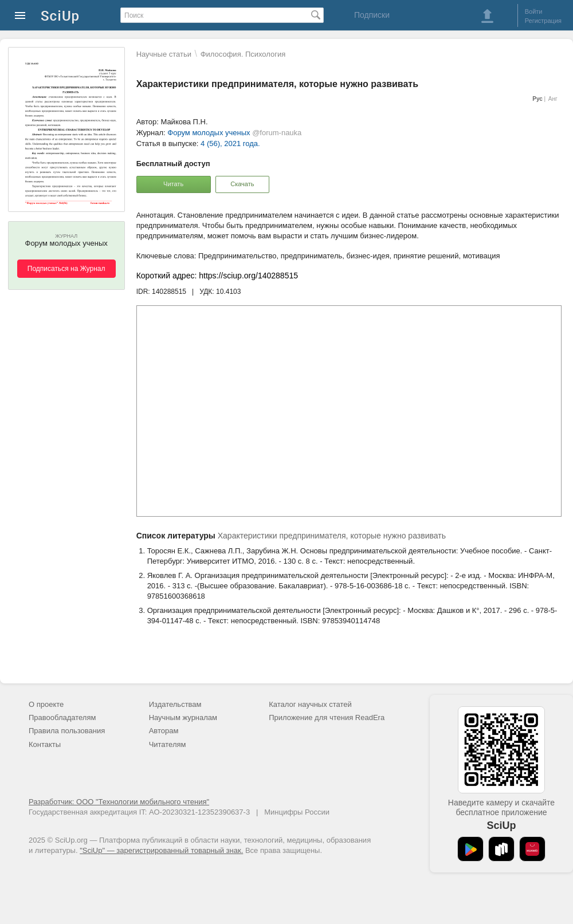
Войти (534, 11)
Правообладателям (62, 717)
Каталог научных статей (310, 704)
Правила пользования (67, 731)
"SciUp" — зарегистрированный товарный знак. (161, 850)
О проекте (46, 704)
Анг (553, 99)
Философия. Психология (243, 54)
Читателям (168, 744)
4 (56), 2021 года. (230, 143)
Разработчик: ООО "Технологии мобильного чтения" (119, 802)
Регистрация (543, 21)
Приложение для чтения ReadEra (327, 717)
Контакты (45, 744)
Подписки (372, 15)
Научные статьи (164, 54)
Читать (173, 184)
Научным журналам (183, 717)
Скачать (242, 184)
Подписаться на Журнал (66, 269)
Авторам (164, 731)
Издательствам (175, 704)
